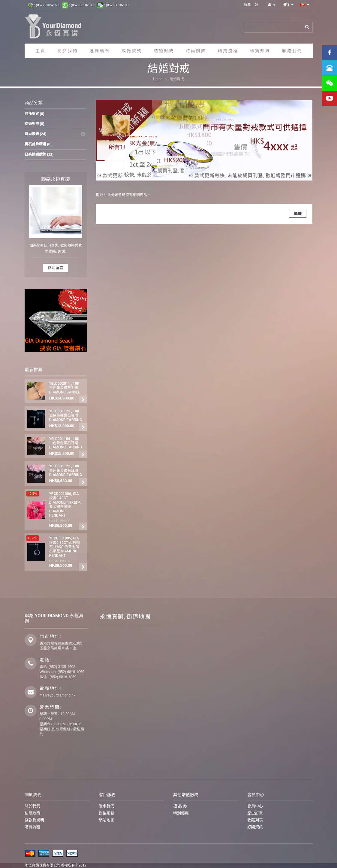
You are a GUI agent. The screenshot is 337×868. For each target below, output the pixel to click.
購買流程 (32, 827)
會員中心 (255, 806)
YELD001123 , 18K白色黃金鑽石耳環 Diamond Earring (66, 416)
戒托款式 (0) (35, 114)
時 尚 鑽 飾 (196, 51)
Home (158, 79)
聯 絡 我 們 (292, 51)
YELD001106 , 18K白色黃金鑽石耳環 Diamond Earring (66, 443)
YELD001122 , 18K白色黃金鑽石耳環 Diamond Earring (66, 470)
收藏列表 (255, 820)
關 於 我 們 (67, 51)
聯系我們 (107, 806)
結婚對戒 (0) (35, 124)
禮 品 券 (180, 806)
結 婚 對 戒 (163, 51)
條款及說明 (34, 820)
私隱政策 (32, 813)
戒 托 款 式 (131, 51)
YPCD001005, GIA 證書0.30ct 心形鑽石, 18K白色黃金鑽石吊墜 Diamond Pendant (65, 547)
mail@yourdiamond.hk (58, 695)
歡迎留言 (56, 268)
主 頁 (40, 51)
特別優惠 (181, 813)
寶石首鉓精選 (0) (38, 144)
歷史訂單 (255, 813)
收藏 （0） (252, 5)
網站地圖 (107, 820)
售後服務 (107, 813)
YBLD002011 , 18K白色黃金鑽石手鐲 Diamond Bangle (65, 388)
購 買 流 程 (228, 51)
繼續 (298, 214)
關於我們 (32, 806)
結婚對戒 (177, 79)
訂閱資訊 (255, 827)
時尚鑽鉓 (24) (36, 134)
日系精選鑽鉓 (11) (39, 154)
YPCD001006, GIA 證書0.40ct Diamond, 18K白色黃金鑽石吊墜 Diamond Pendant (65, 505)
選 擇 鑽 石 (99, 51)
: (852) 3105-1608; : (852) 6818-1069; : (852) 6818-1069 (78, 5)
